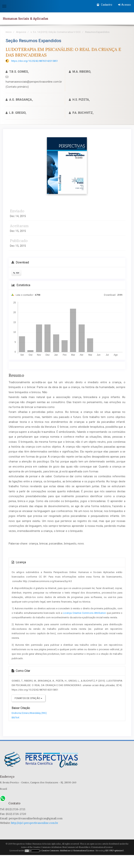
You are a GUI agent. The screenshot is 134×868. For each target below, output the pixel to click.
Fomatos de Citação (28, 698)
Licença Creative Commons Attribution (84, 613)
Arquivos (21, 32)
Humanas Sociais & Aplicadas (26, 19)
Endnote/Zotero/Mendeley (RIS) (29, 713)
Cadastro (104, 5)
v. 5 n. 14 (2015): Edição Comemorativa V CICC (56, 32)
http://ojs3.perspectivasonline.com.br (35, 823)
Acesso (125, 5)
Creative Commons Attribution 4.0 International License (68, 851)
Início (9, 32)
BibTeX (15, 718)
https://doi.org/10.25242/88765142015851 (35, 61)
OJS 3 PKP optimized (114, 851)
